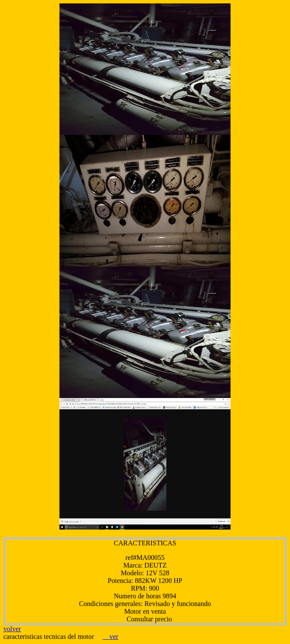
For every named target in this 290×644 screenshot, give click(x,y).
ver (110, 637)
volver (12, 629)
